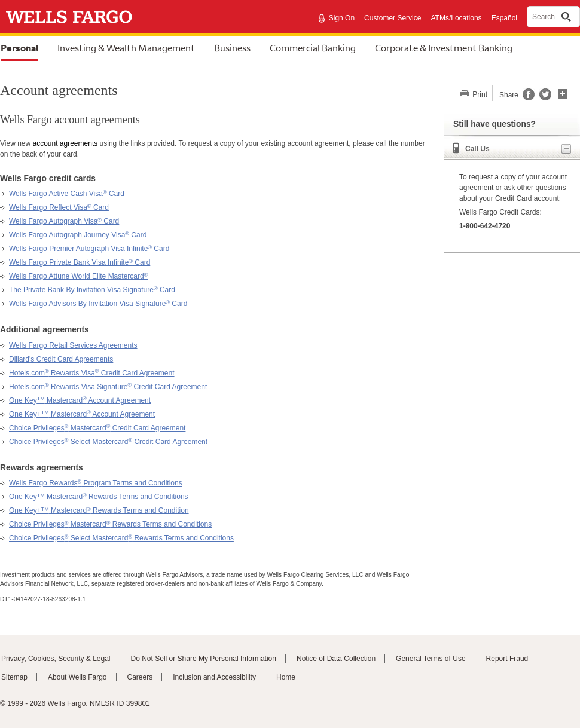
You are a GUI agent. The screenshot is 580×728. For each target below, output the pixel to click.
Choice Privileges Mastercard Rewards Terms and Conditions (110, 524)
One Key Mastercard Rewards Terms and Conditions (99, 497)
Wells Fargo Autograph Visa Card (64, 221)
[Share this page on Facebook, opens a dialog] (528, 98)
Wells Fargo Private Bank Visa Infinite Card (80, 262)
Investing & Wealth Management (126, 48)
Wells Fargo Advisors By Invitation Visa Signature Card (98, 304)
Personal (19, 48)
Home (286, 677)
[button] (563, 93)
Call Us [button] (518, 149)
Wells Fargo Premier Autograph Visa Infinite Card (89, 249)
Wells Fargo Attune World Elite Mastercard (78, 276)
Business (232, 48)
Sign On (342, 18)
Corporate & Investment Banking (444, 48)
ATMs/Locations (456, 18)
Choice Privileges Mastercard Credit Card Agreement (97, 428)
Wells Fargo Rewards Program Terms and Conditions (96, 483)
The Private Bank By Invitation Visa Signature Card (92, 290)
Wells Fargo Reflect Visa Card (59, 207)
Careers (140, 677)
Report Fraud (507, 659)
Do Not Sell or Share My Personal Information (204, 659)
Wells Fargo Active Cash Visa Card (67, 194)
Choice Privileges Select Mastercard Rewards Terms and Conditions (121, 538)
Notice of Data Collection (336, 659)
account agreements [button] (65, 143)
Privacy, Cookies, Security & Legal (56, 659)
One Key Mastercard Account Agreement (80, 400)
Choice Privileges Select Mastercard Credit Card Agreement (108, 442)
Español (504, 18)
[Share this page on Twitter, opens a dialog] (543, 98)
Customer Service (393, 18)
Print (479, 94)
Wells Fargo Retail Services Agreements (73, 345)
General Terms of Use (431, 659)
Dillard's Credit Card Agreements (61, 359)
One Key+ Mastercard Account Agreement (82, 414)
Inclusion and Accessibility (214, 677)
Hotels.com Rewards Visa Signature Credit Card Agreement (108, 387)
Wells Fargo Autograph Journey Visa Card (78, 235)
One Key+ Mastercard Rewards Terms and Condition (99, 510)
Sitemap (14, 677)
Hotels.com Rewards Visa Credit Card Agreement (92, 373)
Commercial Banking (313, 48)
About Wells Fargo (77, 677)
